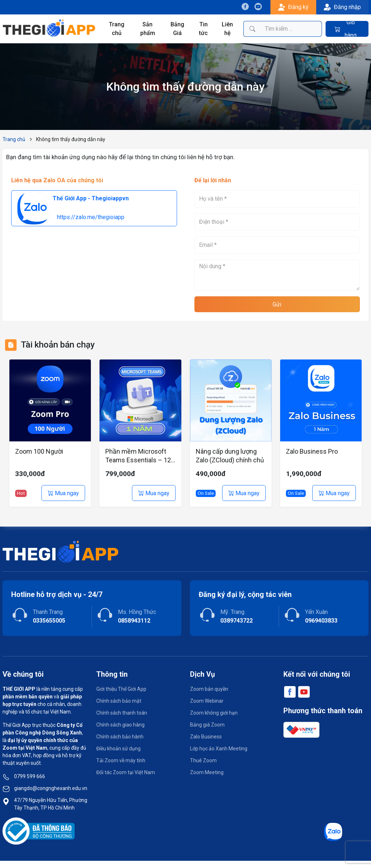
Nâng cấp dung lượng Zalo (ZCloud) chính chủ (230, 456)
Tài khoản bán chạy (58, 345)
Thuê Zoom (203, 760)
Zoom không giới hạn (214, 713)
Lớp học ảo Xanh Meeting (219, 749)
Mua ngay (63, 493)
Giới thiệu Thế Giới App (121, 689)
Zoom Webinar (207, 701)
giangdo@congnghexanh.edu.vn (51, 788)
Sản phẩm (148, 29)
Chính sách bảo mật (119, 701)
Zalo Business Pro (312, 451)
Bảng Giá (177, 29)
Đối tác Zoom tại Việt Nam (126, 772)
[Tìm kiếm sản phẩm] (291, 29)
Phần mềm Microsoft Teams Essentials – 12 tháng (138, 456)
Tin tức (203, 29)
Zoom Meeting (207, 772)
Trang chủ (117, 29)
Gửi (277, 304)
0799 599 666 (30, 776)
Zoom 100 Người (39, 451)
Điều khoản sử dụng (118, 749)
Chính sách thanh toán (122, 713)
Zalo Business (206, 737)
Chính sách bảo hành (120, 737)
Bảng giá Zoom (207, 725)
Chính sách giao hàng (120, 725)
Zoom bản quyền (209, 689)
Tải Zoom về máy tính (121, 760)
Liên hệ (227, 29)
